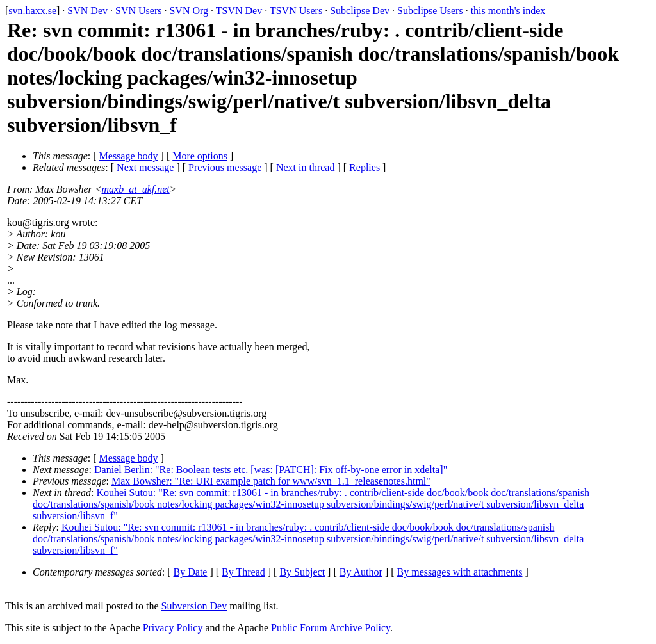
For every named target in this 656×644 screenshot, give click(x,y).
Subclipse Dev (360, 11)
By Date (191, 572)
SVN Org (189, 11)
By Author (361, 572)
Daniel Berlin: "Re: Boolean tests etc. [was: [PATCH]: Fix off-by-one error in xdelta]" (271, 470)
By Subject (302, 572)
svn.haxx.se (32, 11)
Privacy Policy (173, 628)
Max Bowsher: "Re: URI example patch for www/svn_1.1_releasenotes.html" (271, 481)
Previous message (225, 167)
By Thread (243, 572)
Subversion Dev (194, 606)
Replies (365, 167)
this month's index (508, 11)
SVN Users (138, 11)
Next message (145, 167)
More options (200, 156)
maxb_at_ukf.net (136, 189)
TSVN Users (296, 11)
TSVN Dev (239, 11)
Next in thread (306, 167)
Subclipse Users (430, 11)
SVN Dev (87, 11)
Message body (129, 156)
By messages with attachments (460, 572)
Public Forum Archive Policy (331, 628)
